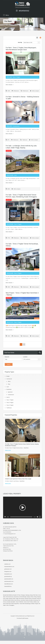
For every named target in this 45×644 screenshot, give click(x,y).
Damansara (16, 597)
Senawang (36, 600)
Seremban (23, 600)
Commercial (9, 379)
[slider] (21, 517)
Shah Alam (35, 595)
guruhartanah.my (8, 576)
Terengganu (12, 605)
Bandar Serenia (28, 598)
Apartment (10, 392)
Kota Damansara (10, 597)
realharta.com (7, 564)
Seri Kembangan (23, 597)
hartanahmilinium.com (9, 567)
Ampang (39, 597)
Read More (26, 448)
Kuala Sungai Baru (15, 604)
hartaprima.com (8, 572)
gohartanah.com (8, 569)
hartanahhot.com (8, 574)
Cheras (32, 597)
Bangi (31, 595)
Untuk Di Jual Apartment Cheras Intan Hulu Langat (18, 479)
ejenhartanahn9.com (9, 581)
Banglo (8, 376)
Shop (9, 384)
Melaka (35, 602)
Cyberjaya (28, 595)
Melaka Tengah (35, 604)
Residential (9, 389)
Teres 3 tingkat (10, 405)
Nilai (6, 600)
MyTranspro (25, 618)
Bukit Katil (8, 604)
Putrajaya (23, 595)
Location (25, 357)
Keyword (7, 357)
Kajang (28, 597)
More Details (10, 85)
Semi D (8, 397)
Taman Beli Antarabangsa (25, 604)
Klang (35, 597)
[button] (23, 508)
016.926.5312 (8, 532)
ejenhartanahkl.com (9, 579)
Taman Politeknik (19, 602)
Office (9, 381)
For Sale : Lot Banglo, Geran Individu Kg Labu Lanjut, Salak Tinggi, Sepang (21, 147)
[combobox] (32, 42)
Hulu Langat (6, 598)
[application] (23, 507)
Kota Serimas (17, 600)
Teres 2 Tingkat (10, 403)
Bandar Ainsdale (29, 600)
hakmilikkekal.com (9, 584)
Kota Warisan (22, 598)
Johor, (8, 605)
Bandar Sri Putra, (17, 595)
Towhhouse (9, 408)
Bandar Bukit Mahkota (8, 595)
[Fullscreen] (40, 517)
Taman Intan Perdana (28, 602)
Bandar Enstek (11, 600)
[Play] (5, 517)
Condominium (11, 395)
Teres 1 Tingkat (10, 400)
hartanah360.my (8, 586)
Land (8, 387)
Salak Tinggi (15, 598)
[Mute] (37, 517)
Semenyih (34, 598)
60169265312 (24, 11)
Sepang (11, 598)
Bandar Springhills (11, 602)
